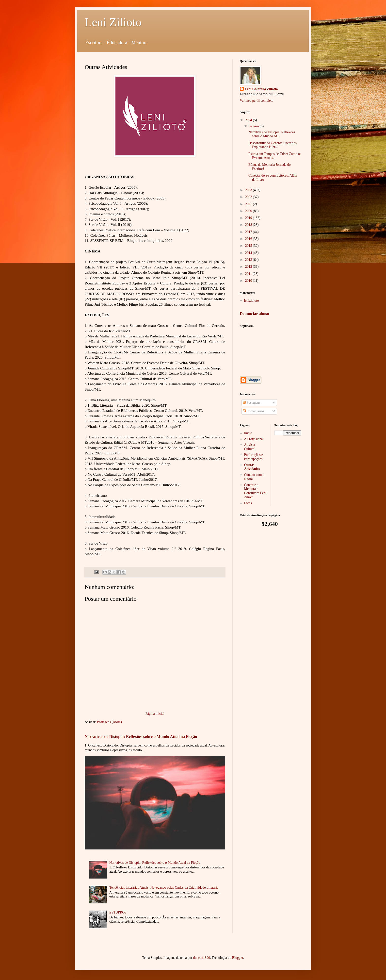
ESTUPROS (118, 912)
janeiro (254, 126)
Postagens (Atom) (109, 722)
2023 (249, 190)
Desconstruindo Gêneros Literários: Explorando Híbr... (273, 145)
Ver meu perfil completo (257, 101)
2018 (249, 225)
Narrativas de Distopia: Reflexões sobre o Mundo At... (272, 134)
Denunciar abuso (254, 314)
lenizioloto (252, 301)
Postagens (252, 403)
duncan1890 (202, 958)
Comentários (253, 411)
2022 (249, 197)
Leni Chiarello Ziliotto (261, 89)
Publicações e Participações (254, 457)
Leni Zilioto (113, 22)
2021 (249, 204)
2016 (249, 239)
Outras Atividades (252, 467)
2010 (249, 281)
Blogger (238, 958)
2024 (249, 120)
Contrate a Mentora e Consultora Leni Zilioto (255, 491)
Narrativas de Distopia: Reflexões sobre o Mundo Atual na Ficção (141, 737)
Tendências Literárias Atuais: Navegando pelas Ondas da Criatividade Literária (164, 888)
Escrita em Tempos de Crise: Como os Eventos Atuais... (275, 156)
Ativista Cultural (250, 447)
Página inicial (155, 714)
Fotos (248, 503)
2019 (249, 218)
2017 (249, 232)
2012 (249, 267)
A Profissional (254, 439)
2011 (249, 274)
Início (248, 433)
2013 (249, 260)
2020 (249, 211)
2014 (249, 253)
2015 (249, 246)
